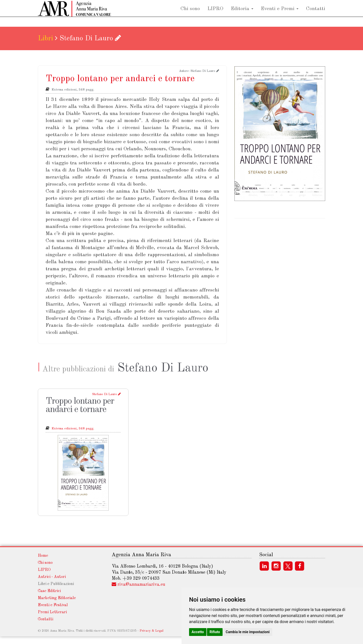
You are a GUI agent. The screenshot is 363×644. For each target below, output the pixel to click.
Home (43, 556)
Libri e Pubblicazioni (56, 584)
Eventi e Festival (53, 605)
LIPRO (215, 14)
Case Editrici (49, 591)
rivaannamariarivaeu (141, 584)
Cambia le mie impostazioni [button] (248, 632)
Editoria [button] (242, 14)
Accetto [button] (198, 632)
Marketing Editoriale (57, 598)
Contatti (316, 14)
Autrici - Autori (52, 577)
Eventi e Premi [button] (280, 14)
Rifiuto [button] (215, 632)
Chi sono (190, 14)
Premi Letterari (52, 612)
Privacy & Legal (152, 631)
